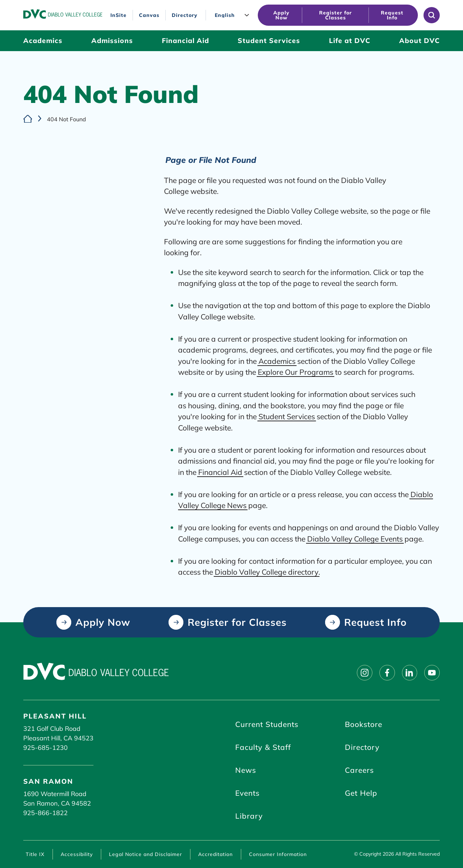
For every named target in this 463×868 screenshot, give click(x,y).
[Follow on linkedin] (409, 673)
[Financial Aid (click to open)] (185, 41)
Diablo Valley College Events (355, 538)
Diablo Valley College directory (267, 572)
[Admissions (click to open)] (112, 41)
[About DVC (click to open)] (419, 41)
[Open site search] (432, 15)
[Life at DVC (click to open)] (350, 41)
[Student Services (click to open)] (269, 41)
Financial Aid (220, 472)
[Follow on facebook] (387, 673)
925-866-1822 (45, 813)
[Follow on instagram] (364, 673)
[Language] (233, 15)
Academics (277, 361)
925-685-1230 (45, 748)
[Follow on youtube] (432, 673)
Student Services (287, 416)
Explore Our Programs (296, 372)
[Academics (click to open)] (43, 41)
